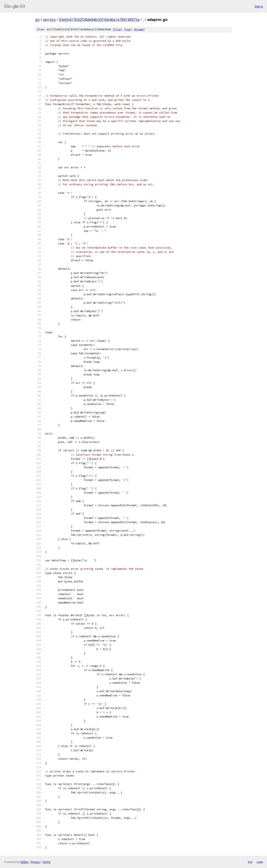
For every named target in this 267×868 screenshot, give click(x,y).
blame (139, 29)
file (117, 29)
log (128, 29)
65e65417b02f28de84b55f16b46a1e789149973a (99, 19)
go (37, 19)
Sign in (259, 6)
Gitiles (24, 862)
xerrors (49, 19)
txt (250, 862)
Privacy (35, 862)
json (260, 862)
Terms (46, 862)
